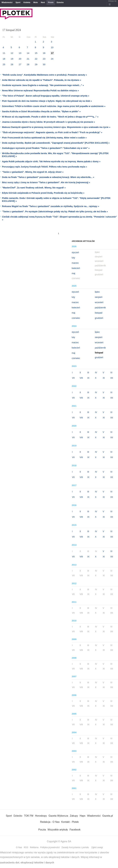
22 (36, 59)
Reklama (34, 847)
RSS (26, 847)
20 (20, 59)
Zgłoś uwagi (97, 847)
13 (20, 53)
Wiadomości (7, 2)
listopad (99, 313)
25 (4, 64)
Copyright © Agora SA (59, 841)
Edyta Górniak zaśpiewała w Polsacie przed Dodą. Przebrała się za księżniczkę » (43, 193)
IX (88, 378)
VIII (81, 378)
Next (43, 2)
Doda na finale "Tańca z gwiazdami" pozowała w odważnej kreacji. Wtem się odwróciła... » (48, 177)
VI (111, 373)
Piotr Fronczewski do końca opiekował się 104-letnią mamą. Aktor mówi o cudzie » (44, 138)
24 (52, 59)
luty (73, 258)
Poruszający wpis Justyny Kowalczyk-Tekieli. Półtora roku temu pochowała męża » (45, 167)
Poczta (42, 830)
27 (20, 64)
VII (73, 378)
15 (36, 53)
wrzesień (99, 302)
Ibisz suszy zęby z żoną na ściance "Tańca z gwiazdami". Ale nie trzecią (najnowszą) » (46, 182)
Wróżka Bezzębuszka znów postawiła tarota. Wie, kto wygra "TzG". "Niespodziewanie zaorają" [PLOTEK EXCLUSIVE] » (55, 155)
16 (44, 53)
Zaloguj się (112, 1)
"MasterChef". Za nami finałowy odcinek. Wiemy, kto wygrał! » (34, 188)
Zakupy (74, 816)
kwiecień (76, 268)
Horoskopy (41, 816)
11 (4, 53)
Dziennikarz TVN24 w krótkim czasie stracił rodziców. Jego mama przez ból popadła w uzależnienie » (54, 106)
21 (28, 59)
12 (12, 53)
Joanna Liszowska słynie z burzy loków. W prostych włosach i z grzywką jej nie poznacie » (48, 122)
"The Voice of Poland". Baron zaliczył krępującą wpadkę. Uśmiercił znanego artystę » (46, 96)
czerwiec (76, 318)
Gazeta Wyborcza (58, 816)
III (88, 373)
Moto (36, 2)
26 (12, 64)
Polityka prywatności (50, 847)
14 (28, 53)
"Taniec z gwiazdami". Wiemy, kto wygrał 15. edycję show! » (33, 172)
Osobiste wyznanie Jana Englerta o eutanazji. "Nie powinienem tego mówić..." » (43, 85)
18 (4, 59)
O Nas (19, 847)
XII (112, 378)
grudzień (99, 318)
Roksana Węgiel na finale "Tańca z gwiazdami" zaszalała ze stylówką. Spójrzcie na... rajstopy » (51, 206)
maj (73, 273)
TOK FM (29, 816)
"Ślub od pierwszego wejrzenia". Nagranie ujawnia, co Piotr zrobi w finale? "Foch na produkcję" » (52, 132)
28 (28, 64)
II (80, 373)
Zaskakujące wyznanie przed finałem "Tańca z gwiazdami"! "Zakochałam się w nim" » (46, 148)
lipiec (97, 292)
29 (36, 64)
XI (104, 378)
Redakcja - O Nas (50, 822)
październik (100, 308)
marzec (75, 263)
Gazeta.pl (107, 816)
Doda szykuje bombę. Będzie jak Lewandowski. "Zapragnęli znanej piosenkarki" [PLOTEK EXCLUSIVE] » (56, 143)
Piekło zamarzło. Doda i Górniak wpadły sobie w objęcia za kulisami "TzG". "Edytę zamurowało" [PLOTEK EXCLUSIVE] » (56, 200)
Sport (18, 2)
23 (44, 59)
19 (12, 59)
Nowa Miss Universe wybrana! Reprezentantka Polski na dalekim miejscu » (40, 91)
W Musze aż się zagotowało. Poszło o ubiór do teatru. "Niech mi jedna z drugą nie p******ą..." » (50, 117)
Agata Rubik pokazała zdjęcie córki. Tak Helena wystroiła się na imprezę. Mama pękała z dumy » (51, 161)
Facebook (75, 830)
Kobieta (27, 2)
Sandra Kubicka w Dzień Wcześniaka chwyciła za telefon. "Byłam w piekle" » (41, 111)
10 (52, 47)
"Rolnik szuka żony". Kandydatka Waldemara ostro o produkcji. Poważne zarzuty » (44, 75)
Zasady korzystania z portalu (75, 847)
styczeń (75, 252)
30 (44, 64)
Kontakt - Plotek (70, 822)
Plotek (51, 2)
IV (96, 373)
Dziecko (60, 2)
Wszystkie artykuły (58, 830)
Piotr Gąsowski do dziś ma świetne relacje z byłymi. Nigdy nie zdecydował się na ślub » (47, 101)
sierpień (99, 297)
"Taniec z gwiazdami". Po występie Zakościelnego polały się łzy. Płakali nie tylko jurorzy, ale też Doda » (55, 211)
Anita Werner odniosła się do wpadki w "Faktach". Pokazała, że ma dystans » (42, 80)
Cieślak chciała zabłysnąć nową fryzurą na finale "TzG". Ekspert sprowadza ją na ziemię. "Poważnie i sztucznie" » (59, 218)
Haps (83, 816)
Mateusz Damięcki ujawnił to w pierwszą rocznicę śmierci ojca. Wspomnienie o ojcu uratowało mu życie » (56, 127)
